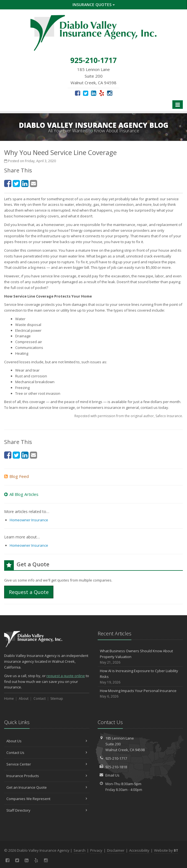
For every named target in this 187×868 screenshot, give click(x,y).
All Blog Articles (21, 494)
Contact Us (47, 753)
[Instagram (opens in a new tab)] (110, 93)
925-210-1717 (116, 758)
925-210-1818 (116, 767)
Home (9, 699)
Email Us (112, 775)
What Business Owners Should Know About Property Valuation (140, 657)
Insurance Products (47, 776)
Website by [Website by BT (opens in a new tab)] (166, 850)
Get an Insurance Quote (47, 787)
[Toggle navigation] (178, 105)
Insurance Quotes (94, 5)
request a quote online (66, 676)
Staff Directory (47, 810)
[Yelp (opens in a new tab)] (102, 93)
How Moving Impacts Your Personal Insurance (140, 694)
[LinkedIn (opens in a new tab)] (94, 93)
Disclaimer (116, 850)
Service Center (47, 764)
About (24, 699)
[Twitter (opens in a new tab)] (86, 93)
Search (80, 850)
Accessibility (139, 850)
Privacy (96, 850)
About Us (47, 741)
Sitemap (57, 699)
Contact (40, 699)
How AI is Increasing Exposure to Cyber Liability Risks (140, 677)
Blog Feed (16, 476)
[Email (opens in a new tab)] (33, 183)
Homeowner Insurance (29, 520)
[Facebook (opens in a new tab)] (78, 93)
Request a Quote (29, 592)
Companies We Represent (47, 799)
